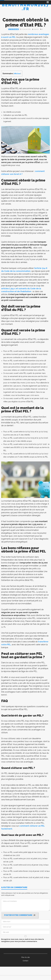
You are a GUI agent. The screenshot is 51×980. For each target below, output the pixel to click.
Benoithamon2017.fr (26, 7)
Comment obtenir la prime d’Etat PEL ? (26, 22)
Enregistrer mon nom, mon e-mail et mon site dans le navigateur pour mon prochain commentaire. (23, 940)
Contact (25, 961)
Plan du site (25, 957)
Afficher (17, 74)
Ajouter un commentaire (14, 888)
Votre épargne (14, 29)
